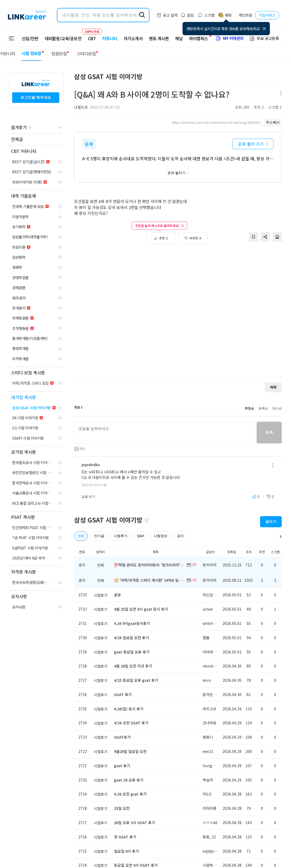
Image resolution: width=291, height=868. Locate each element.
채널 (179, 38)
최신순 (277, 408)
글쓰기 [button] (271, 521)
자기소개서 (133, 38)
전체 (81, 536)
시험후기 (121, 536)
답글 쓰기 (88, 497)
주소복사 (273, 122)
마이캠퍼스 (199, 38)
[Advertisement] (180, 313)
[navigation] (36, 140)
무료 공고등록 (264, 38)
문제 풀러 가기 (253, 144)
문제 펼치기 (178, 173)
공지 (180, 536)
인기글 (99, 536)
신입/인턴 (30, 38)
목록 (273, 387)
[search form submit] (142, 15)
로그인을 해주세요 (36, 97)
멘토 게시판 (159, 38)
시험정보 (161, 536)
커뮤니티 (110, 38)
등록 (269, 432)
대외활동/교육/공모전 (63, 38)
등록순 (263, 408)
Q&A (141, 536)
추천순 (249, 408)
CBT (92, 36)
